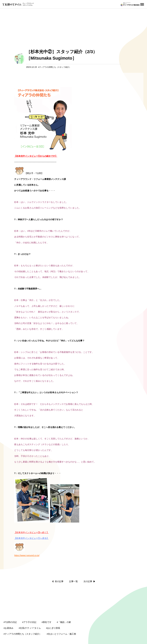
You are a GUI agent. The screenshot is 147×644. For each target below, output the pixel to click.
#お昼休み (8, 616)
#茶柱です (47, 611)
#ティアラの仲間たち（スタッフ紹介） (22, 622)
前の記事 (58, 570)
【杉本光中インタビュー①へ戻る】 (31, 527)
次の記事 (89, 570)
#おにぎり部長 (53, 616)
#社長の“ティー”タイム (30, 616)
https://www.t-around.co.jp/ (27, 544)
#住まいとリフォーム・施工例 (61, 622)
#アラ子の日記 (29, 611)
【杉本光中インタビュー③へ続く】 (31, 521)
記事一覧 (73, 570)
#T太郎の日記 (10, 611)
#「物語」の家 (64, 611)
